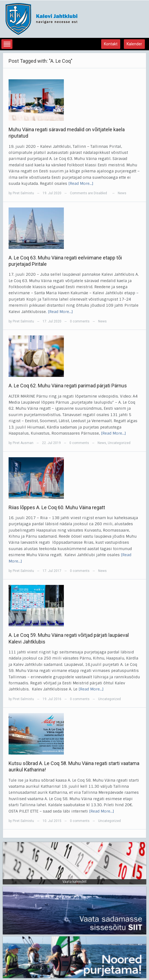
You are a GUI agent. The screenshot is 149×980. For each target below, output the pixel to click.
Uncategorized (119, 443)
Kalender (134, 44)
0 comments (80, 321)
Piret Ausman (23, 443)
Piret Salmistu (23, 193)
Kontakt (111, 44)
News (122, 193)
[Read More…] (81, 183)
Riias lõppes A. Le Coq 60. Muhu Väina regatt (57, 507)
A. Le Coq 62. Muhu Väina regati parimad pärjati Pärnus (68, 386)
